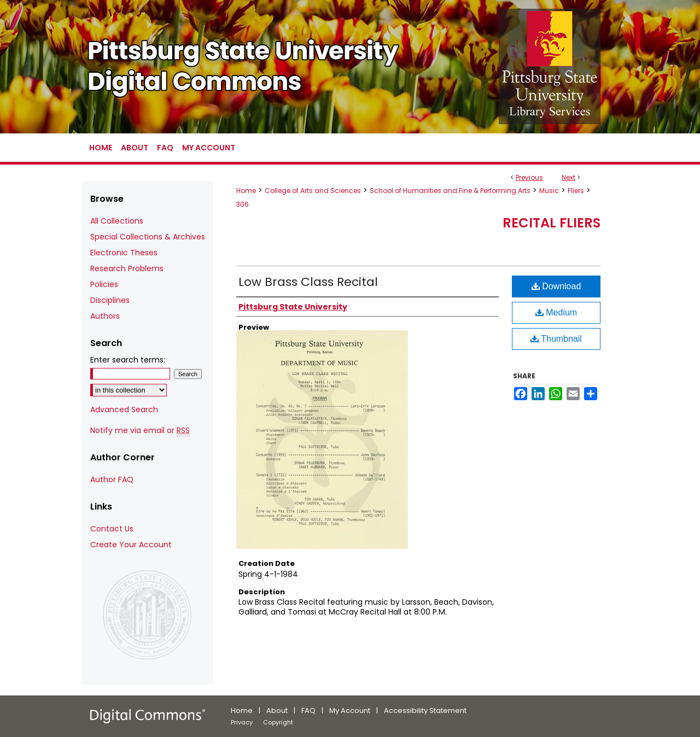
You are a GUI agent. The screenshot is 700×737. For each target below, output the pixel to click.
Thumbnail (556, 339)
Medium (556, 312)
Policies (104, 284)
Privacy (242, 722)
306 (243, 204)
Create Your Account (131, 545)
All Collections (117, 221)
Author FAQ (112, 479)
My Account (350, 710)
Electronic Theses (124, 253)
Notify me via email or (140, 431)
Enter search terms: (128, 360)
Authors (105, 316)
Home (246, 191)
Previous (529, 177)
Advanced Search (124, 410)
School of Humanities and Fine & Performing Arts (450, 191)
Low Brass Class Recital (308, 282)
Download (556, 286)
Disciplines (110, 300)
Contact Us (112, 529)
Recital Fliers (552, 223)
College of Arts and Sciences (313, 191)
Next (568, 177)
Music (549, 191)
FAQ (308, 710)
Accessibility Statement (425, 710)
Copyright (278, 722)
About (277, 710)
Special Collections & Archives (148, 237)
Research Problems (127, 268)
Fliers (576, 191)
